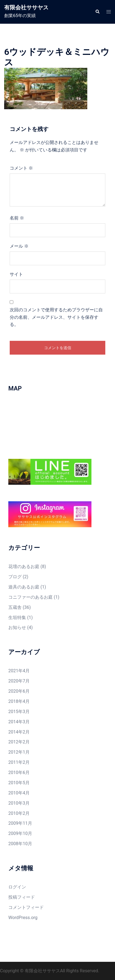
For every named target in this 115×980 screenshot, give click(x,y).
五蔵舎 (15, 607)
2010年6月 (19, 773)
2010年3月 (19, 803)
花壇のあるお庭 (24, 567)
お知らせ (17, 627)
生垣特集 (17, 618)
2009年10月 (20, 833)
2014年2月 (19, 732)
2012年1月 (19, 752)
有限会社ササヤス (26, 7)
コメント (21, 168)
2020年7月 (19, 681)
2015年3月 (19, 712)
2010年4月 (19, 793)
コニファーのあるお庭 (30, 597)
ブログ (15, 577)
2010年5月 (19, 783)
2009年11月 (20, 823)
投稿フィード (22, 897)
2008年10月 (20, 844)
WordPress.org (23, 918)
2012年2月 (19, 742)
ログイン (17, 887)
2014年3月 (19, 722)
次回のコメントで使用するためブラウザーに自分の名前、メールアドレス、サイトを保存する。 (56, 317)
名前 (17, 218)
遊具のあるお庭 (24, 587)
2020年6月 (19, 691)
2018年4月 (19, 701)
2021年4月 (19, 671)
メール (19, 246)
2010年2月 (19, 813)
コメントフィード (26, 907)
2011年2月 (19, 762)
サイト (16, 274)
